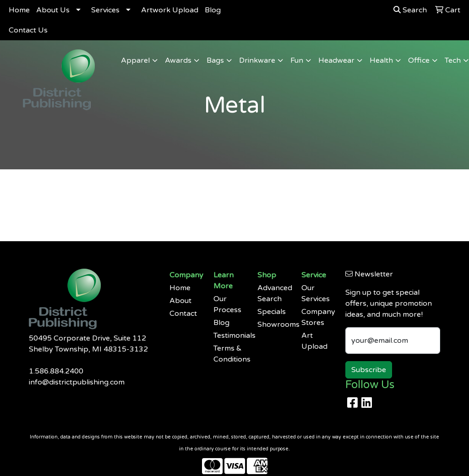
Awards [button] (178, 60)
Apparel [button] (135, 60)
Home (19, 10)
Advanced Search (274, 293)
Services (105, 10)
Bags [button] (215, 60)
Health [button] (381, 60)
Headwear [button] (336, 60)
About (180, 301)
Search (410, 10)
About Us (53, 10)
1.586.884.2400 (56, 371)
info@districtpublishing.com (77, 382)
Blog (213, 10)
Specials (272, 312)
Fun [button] (297, 60)
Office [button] (419, 60)
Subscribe (369, 370)
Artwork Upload (170, 10)
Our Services (316, 293)
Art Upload (314, 341)
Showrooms (274, 325)
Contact (183, 314)
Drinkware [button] (257, 60)
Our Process (227, 304)
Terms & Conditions (230, 354)
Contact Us (28, 30)
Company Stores (318, 317)
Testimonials (230, 335)
